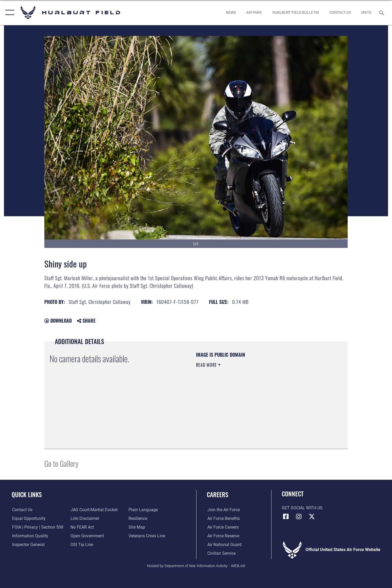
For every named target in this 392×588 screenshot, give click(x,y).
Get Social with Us (302, 508)
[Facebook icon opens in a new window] (286, 516)
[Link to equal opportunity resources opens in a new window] (28, 519)
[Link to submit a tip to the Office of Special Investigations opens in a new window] (82, 545)
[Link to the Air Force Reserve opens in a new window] (223, 536)
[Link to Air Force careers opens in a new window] (223, 527)
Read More (207, 365)
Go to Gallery (61, 463)
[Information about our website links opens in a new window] (85, 519)
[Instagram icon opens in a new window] (299, 516)
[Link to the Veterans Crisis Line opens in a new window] (147, 536)
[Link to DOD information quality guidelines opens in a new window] (30, 536)
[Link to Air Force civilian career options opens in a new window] (221, 553)
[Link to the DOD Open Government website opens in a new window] (87, 536)
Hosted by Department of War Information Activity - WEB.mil (196, 566)
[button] (9, 13)
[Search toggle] (382, 13)
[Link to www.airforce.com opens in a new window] (223, 510)
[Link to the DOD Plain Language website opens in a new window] (143, 510)
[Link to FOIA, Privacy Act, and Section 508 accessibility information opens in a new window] (37, 527)
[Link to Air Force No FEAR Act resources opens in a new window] (82, 527)
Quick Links (27, 495)
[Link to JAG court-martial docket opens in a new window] (94, 510)
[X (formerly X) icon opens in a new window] (312, 516)
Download (58, 321)
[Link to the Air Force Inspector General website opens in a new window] (28, 545)
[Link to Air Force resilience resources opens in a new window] (138, 519)
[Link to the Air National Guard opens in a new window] (224, 545)
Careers (217, 495)
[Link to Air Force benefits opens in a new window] (223, 519)
